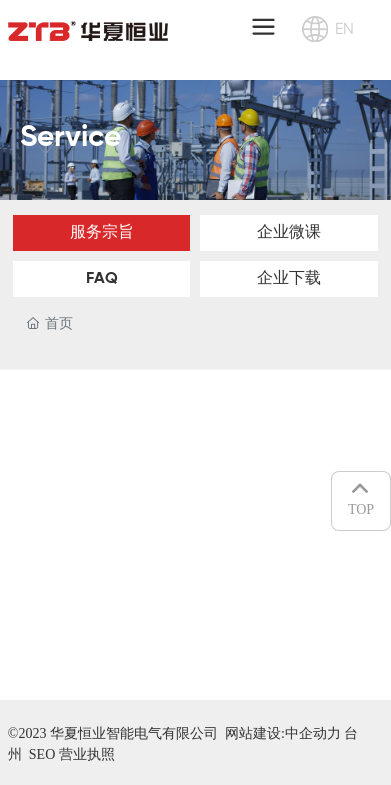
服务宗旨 (102, 233)
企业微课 (289, 233)
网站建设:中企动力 (284, 733)
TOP (361, 498)
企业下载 (289, 279)
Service (70, 138)
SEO (42, 754)
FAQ (102, 279)
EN (344, 28)
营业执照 (87, 754)
